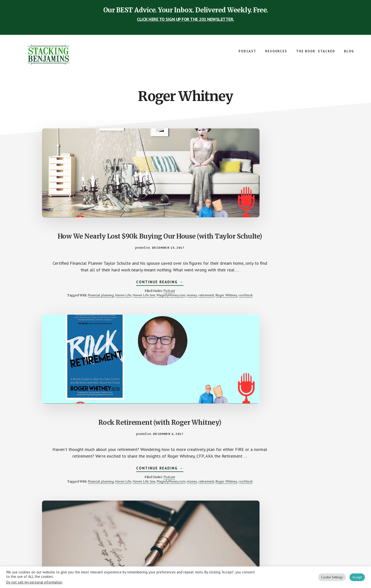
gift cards (186, 476)
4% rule (176, 472)
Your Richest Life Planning (297, 492)
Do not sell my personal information (34, 582)
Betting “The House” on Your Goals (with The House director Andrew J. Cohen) (87, 382)
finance (260, 282)
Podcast (96, 282)
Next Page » (197, 521)
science (264, 490)
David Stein (295, 472)
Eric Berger (170, 476)
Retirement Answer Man (269, 286)
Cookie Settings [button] (332, 577)
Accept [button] (357, 577)
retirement (67, 295)
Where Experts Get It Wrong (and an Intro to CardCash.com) (185, 378)
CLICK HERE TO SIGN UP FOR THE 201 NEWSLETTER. (185, 19)
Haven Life (110, 286)
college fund (309, 278)
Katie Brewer (283, 476)
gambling (273, 282)
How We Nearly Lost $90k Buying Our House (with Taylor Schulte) (87, 192)
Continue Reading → (87, 273)
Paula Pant (160, 481)
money (113, 290)
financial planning (88, 286)
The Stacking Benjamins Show (49, 55)
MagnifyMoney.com (92, 290)
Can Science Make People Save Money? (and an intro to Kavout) (284, 378)
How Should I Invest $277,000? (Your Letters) (284, 188)
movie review (304, 282)
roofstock (107, 295)
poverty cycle (310, 481)
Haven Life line (65, 290)
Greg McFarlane (207, 476)
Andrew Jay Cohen (284, 278)
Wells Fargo (280, 490)
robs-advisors (179, 481)
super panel (185, 485)
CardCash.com (193, 472)
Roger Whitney (87, 295)
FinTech (266, 476)
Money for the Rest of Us (280, 481)
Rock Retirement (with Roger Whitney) (186, 188)
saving (314, 485)
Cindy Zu (279, 472)
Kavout (299, 476)
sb (216, 481)
